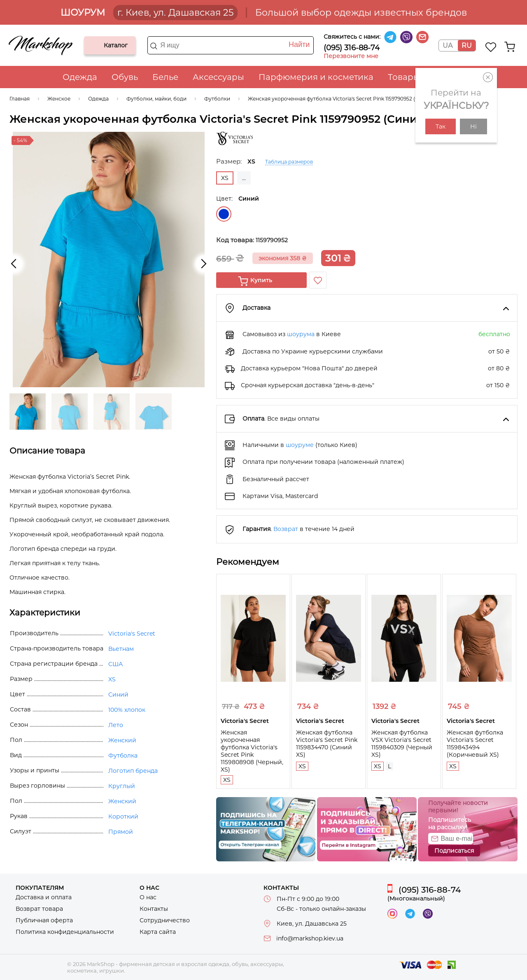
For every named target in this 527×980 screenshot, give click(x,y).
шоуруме (300, 445)
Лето (116, 725)
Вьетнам (121, 649)
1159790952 (272, 240)
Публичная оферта (44, 920)
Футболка (123, 755)
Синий (224, 214)
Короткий (123, 816)
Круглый (122, 786)
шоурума (301, 334)
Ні (473, 126)
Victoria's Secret (132, 634)
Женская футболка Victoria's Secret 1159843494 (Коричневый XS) (475, 744)
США (115, 664)
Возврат (286, 529)
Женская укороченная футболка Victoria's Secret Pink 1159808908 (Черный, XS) (252, 751)
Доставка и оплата (44, 897)
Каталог (97, 45)
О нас (148, 897)
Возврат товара (39, 909)
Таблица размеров (289, 162)
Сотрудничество (165, 920)
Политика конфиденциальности (65, 932)
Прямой (121, 832)
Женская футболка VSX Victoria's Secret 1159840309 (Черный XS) (402, 744)
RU (467, 46)
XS (227, 780)
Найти (299, 44)
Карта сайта (158, 932)
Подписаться (454, 851)
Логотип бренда (133, 771)
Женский (122, 740)
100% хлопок (127, 710)
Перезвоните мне (351, 56)
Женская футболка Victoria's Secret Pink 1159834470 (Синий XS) (327, 744)
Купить (261, 280)
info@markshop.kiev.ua (310, 938)
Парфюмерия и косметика (316, 77)
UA (448, 46)
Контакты (154, 909)
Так (441, 126)
